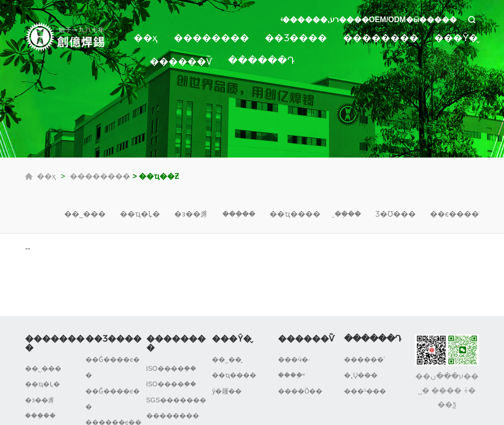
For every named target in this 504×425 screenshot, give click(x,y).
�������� (211, 38)
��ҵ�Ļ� (140, 214)
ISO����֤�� (171, 368)
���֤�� (239, 214)
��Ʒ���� (296, 38)
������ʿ (364, 359)
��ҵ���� (295, 214)
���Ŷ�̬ (456, 38)
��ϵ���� (454, 214)
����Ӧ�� (300, 391)
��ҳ (146, 38)
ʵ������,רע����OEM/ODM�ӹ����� (369, 20)
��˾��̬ (227, 359)
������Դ (261, 60)
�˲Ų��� (361, 375)
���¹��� (365, 391)
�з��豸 (191, 214)
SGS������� (176, 400)
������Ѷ (181, 61)
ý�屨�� (227, 391)
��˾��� (85, 214)
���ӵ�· (294, 359)
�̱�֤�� (348, 214)
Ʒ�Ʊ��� (395, 214)
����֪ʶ (291, 375)
